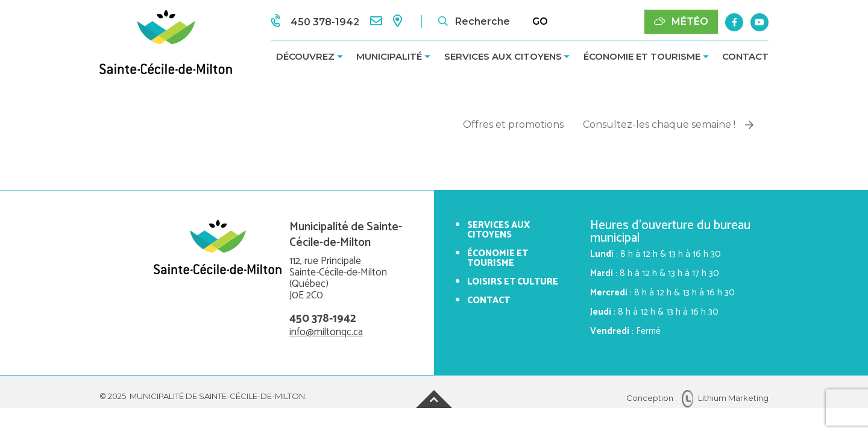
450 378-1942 (323, 319)
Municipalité (389, 56)
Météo (681, 21)
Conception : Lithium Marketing (697, 398)
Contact (745, 56)
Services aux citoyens (503, 56)
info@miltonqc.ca (326, 332)
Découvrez (305, 56)
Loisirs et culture (513, 282)
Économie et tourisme (642, 56)
